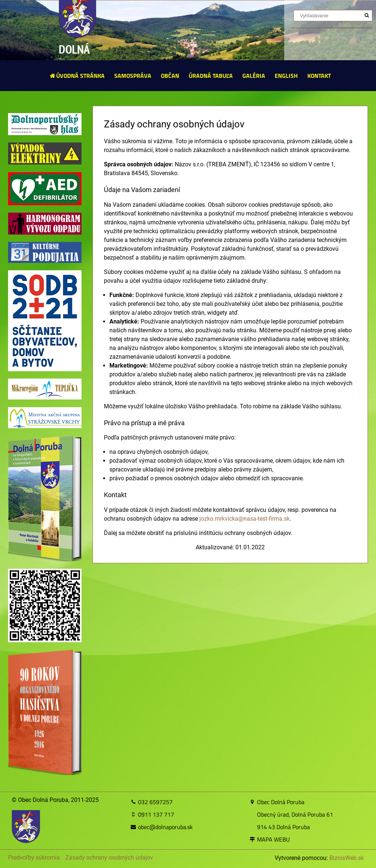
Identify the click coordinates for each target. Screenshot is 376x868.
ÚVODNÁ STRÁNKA (77, 76)
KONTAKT (319, 76)
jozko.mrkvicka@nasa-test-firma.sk (245, 519)
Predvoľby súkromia (34, 858)
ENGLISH (286, 76)
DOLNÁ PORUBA (77, 58)
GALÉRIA (254, 76)
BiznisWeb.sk (347, 858)
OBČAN (170, 76)
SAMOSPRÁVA (133, 76)
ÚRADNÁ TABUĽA (211, 76)
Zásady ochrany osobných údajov (109, 858)
